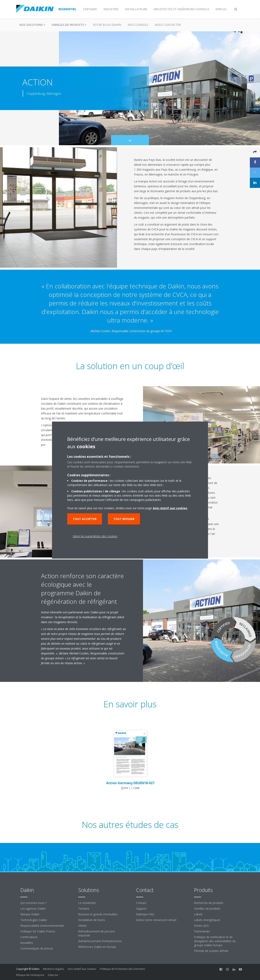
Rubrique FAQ (145, 914)
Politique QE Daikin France (38, 931)
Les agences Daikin (33, 909)
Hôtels (82, 926)
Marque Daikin (30, 914)
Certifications (29, 937)
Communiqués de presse (37, 948)
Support (141, 909)
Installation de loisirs (92, 920)
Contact (141, 903)
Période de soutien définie (211, 951)
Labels (198, 914)
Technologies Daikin (34, 920)
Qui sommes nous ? (33, 903)
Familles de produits (207, 909)
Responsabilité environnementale (42, 926)
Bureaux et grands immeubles (98, 914)
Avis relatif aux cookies (82, 969)
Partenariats (202, 931)
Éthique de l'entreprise (30, 975)
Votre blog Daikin (107, 25)
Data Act (53, 975)
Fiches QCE (201, 926)
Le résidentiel (87, 903)
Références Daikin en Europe (97, 947)
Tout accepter (85, 519)
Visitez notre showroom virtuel (156, 920)
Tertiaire (84, 909)
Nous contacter (168, 25)
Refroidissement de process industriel (97, 933)
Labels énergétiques (207, 920)
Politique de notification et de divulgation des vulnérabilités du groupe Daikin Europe (215, 941)
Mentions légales (54, 969)
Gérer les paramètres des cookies (95, 536)
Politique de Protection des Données (122, 969)
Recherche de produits (209, 903)
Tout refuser (124, 519)
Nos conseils (138, 25)
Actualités (27, 943)
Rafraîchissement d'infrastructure (100, 941)
